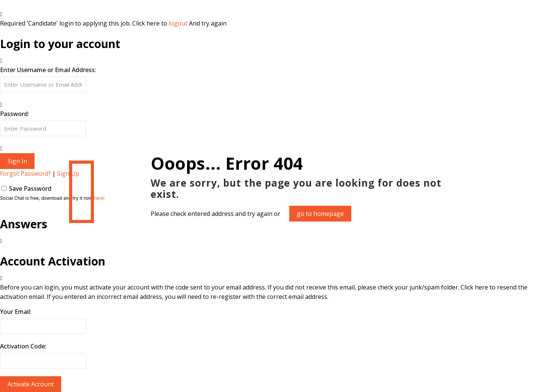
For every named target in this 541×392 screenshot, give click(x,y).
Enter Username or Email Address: (48, 70)
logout (178, 23)
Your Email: (16, 312)
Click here (474, 287)
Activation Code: (23, 346)
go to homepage (320, 214)
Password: (15, 114)
